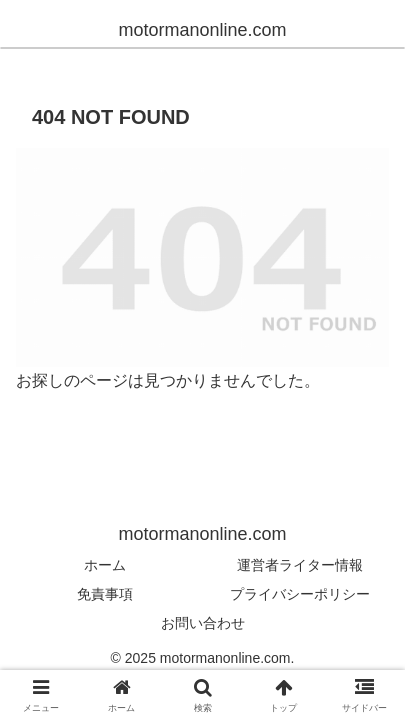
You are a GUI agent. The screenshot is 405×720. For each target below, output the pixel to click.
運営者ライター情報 (300, 565)
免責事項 (105, 594)
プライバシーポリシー (300, 594)
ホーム (105, 565)
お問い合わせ (203, 623)
